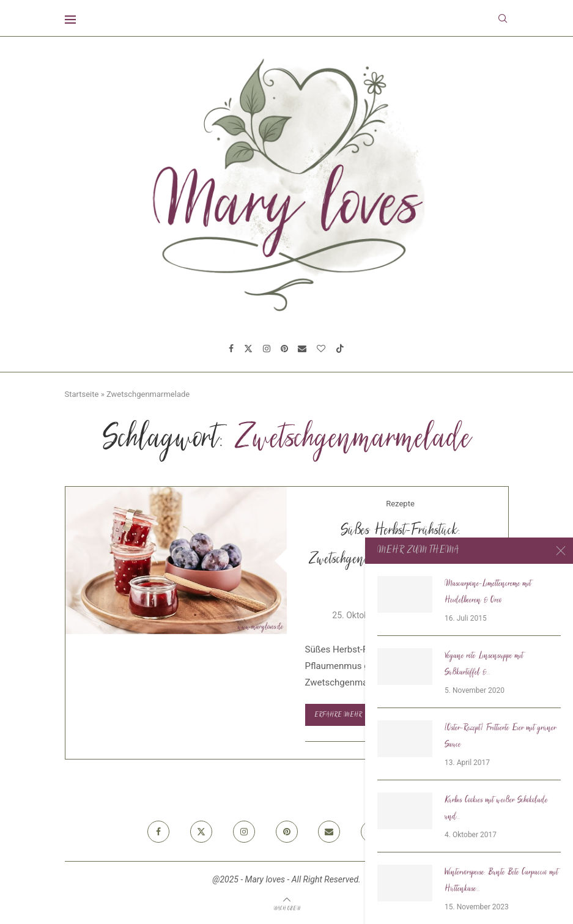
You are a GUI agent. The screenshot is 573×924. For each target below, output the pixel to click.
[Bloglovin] (321, 349)
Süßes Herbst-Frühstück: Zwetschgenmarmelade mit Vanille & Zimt (400, 560)
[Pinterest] (284, 349)
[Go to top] (287, 908)
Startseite (82, 394)
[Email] (302, 349)
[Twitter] (248, 349)
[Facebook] (231, 349)
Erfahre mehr (342, 715)
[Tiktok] (340, 349)
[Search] (503, 18)
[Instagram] (267, 349)
